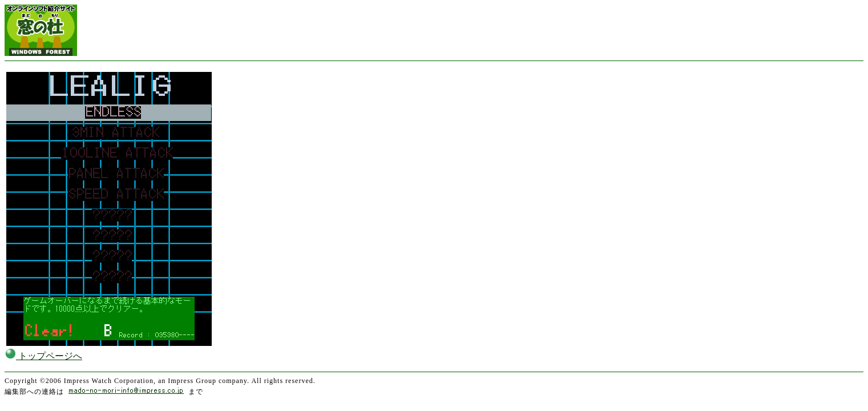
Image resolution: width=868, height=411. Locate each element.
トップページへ (43, 356)
